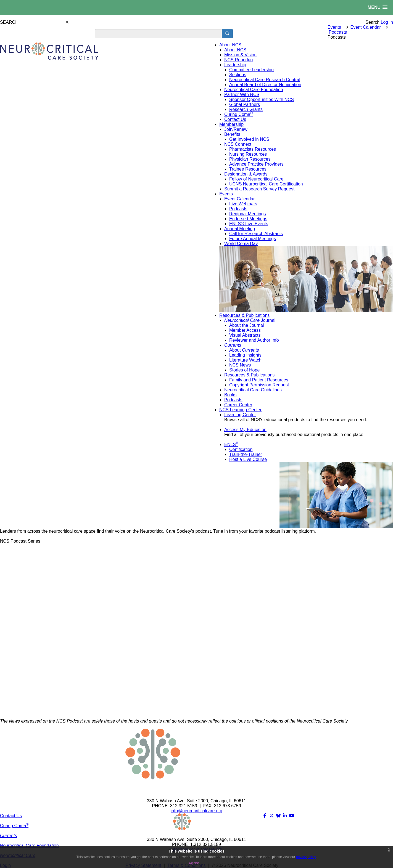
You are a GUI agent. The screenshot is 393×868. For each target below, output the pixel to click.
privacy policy (306, 857)
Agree (194, 863)
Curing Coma (14, 826)
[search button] (227, 34)
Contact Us (11, 816)
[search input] (158, 34)
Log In (387, 22)
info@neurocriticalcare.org (196, 811)
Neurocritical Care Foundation (29, 846)
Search (372, 22)
